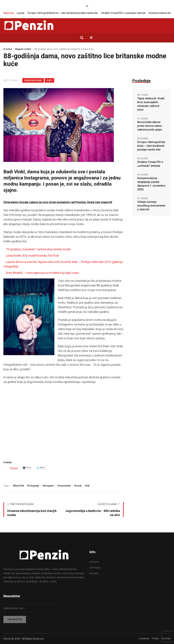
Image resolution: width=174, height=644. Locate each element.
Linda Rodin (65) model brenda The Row (32, 256)
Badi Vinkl (19, 486)
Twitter (155, 639)
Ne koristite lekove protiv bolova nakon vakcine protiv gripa (150, 126)
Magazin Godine (23, 49)
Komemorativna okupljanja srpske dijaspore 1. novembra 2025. (151, 184)
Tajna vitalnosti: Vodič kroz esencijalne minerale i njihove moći (151, 104)
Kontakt (94, 573)
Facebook (144, 639)
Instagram (49, 486)
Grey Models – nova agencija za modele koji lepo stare (42, 273)
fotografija (34, 486)
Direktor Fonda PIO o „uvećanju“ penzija (127, 13)
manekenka (65, 486)
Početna (8, 49)
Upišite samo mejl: (14, 608)
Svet (49, 80)
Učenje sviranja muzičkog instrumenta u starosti (151, 206)
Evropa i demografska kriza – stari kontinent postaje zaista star (66, 13)
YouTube (166, 639)
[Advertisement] (64, 424)
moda (79, 486)
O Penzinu (95, 568)
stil (88, 486)
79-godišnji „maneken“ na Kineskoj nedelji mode (38, 249)
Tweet (14, 468)
